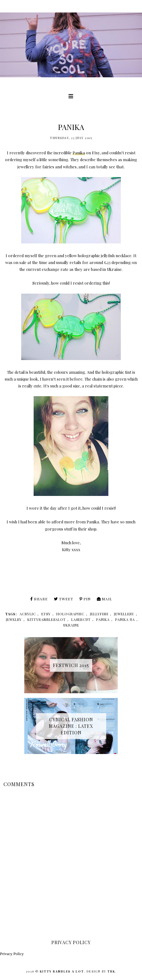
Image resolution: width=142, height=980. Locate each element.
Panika (79, 153)
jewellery (124, 614)
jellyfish (99, 614)
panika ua (125, 620)
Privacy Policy (12, 954)
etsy (46, 614)
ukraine (71, 625)
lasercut (81, 620)
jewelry (14, 620)
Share (39, 599)
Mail (104, 599)
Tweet (64, 599)
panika (103, 620)
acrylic (28, 614)
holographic (70, 614)
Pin (85, 599)
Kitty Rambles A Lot (62, 971)
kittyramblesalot (47, 620)
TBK (111, 971)
